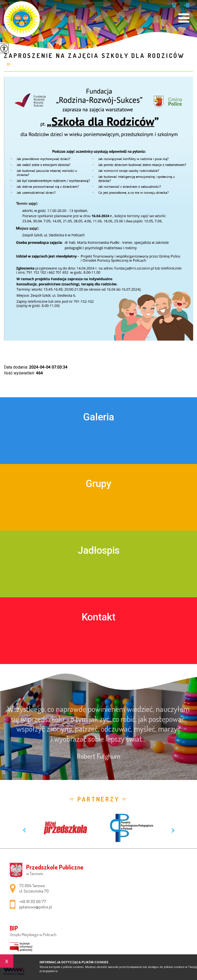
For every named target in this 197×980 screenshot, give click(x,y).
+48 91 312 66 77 (174, 5)
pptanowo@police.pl (187, 5)
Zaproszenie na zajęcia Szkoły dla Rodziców (94, 56)
